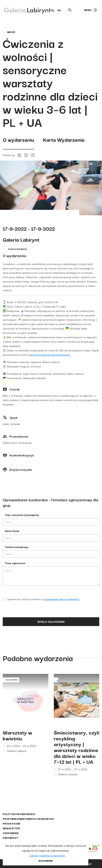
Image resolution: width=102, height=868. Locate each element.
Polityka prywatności (19, 814)
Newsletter (11, 828)
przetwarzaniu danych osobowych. (62, 599)
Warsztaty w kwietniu (17, 735)
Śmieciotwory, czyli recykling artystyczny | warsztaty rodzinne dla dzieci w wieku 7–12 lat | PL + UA (77, 747)
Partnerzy (10, 838)
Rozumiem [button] (46, 861)
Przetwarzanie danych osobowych (28, 819)
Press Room (11, 823)
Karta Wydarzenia (64, 139)
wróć (9, 32)
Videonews (11, 833)
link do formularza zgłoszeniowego (49, 355)
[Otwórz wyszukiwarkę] (70, 10)
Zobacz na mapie (17, 249)
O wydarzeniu (18, 139)
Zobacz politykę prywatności (47, 855)
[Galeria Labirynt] (25, 10)
